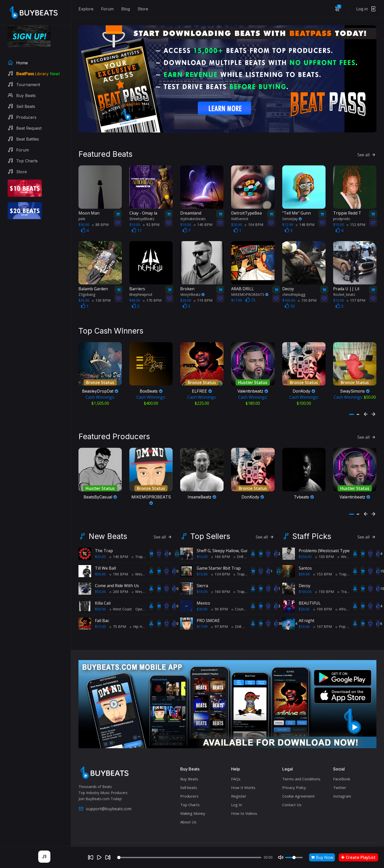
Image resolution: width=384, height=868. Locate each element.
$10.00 (202, 543)
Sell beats (189, 774)
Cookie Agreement (298, 783)
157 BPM (356, 293)
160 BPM (220, 543)
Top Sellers (210, 523)
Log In (237, 791)
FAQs (236, 765)
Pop (340, 613)
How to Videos (244, 800)
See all (367, 148)
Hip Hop (138, 613)
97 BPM (219, 613)
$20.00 (304, 596)
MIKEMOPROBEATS (250, 288)
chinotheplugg (294, 288)
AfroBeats (346, 596)
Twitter (340, 774)
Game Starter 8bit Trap (219, 555)
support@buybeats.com (105, 795)
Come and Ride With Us (117, 572)
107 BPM (322, 613)
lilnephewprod (141, 288)
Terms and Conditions (301, 765)
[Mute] (281, 857)
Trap (137, 543)
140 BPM (203, 218)
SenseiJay (292, 212)
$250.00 (305, 543)
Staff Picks (312, 523)
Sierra (202, 572)
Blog (126, 9)
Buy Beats (189, 765)
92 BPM (151, 218)
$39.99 (304, 561)
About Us (188, 808)
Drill (238, 543)
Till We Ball (105, 555)
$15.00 (100, 613)
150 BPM (307, 293)
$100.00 (305, 578)
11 (137, 224)
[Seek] (189, 857)
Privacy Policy (294, 774)
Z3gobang (87, 288)
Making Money (193, 800)
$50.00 (100, 561)
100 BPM (325, 543)
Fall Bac (102, 607)
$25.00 (100, 543)
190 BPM (119, 561)
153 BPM (322, 561)
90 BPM (219, 596)
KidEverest (240, 212)
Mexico (203, 590)
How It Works (243, 774)
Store (143, 9)
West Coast (143, 561)
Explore (86, 9)
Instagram (342, 783)
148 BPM (305, 218)
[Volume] (294, 857)
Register (239, 783)
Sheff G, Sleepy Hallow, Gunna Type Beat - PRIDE (243, 537)
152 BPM (356, 218)
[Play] (99, 857)
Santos (305, 555)
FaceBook (342, 765)
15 (250, 293)
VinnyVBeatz (192, 288)
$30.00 (202, 596)
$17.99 (202, 613)
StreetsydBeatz (142, 212)
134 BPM (220, 561)
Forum (107, 9)
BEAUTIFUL (310, 590)
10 (290, 299)
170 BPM (152, 293)
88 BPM (100, 218)
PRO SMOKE (208, 607)
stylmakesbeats (193, 212)
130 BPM (101, 293)
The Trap (104, 537)
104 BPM (254, 218)
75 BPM (118, 613)
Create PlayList (358, 857)
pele (82, 212)
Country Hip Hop (247, 596)
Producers (189, 783)
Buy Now (322, 857)
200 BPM (119, 578)
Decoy (305, 572)
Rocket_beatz (344, 288)
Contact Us (292, 791)
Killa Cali (103, 590)
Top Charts (190, 791)
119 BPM (203, 293)
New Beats (108, 523)
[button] (352, 404)
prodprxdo (342, 212)
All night (307, 607)
